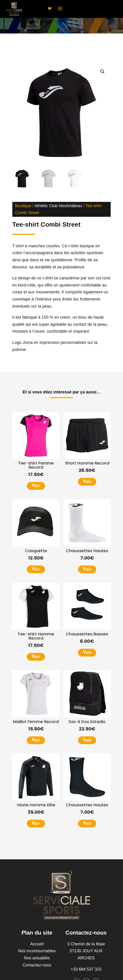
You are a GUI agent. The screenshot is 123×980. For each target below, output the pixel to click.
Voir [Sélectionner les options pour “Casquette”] (36, 569)
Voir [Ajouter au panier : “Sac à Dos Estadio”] (87, 740)
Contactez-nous (37, 965)
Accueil (37, 944)
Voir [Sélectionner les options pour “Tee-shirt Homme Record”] (36, 657)
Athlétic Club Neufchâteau (58, 206)
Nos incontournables (37, 951)
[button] (102, 72)
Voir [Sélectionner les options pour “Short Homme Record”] (87, 482)
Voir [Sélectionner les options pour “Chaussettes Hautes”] (87, 569)
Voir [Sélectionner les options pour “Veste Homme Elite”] (36, 824)
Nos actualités (37, 958)
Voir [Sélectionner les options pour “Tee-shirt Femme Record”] (36, 486)
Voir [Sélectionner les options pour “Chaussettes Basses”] (87, 653)
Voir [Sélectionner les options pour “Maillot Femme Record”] (36, 740)
